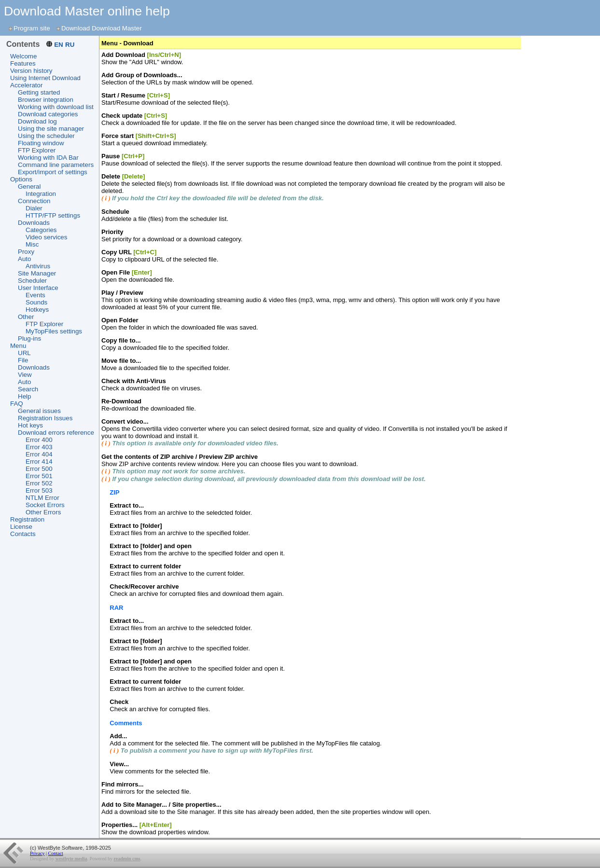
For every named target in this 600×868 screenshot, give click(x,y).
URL (24, 353)
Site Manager (37, 273)
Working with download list (56, 107)
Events (35, 295)
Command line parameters (56, 165)
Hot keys (30, 425)
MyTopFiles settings (54, 331)
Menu (18, 346)
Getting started (39, 92)
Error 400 (39, 440)
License (21, 527)
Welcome (23, 56)
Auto (24, 259)
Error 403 (39, 447)
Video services (46, 237)
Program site (32, 28)
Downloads (34, 223)
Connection (34, 201)
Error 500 (39, 469)
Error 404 (39, 454)
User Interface (38, 288)
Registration (27, 519)
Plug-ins (29, 338)
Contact (56, 853)
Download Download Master (102, 28)
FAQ (17, 404)
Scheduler (32, 281)
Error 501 (39, 476)
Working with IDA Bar (48, 158)
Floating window (41, 143)
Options (21, 179)
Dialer (34, 208)
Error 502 (39, 483)
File (23, 360)
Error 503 (39, 490)
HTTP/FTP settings (53, 215)
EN (59, 45)
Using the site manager (51, 129)
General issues (39, 411)
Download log (37, 121)
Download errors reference (56, 433)
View (25, 375)
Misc (32, 244)
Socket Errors (45, 505)
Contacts (23, 534)
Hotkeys (37, 310)
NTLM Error (42, 498)
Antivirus (38, 266)
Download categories (48, 114)
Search (28, 389)
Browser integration (46, 100)
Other (26, 317)
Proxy (26, 252)
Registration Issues (45, 418)
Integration (41, 194)
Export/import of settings (53, 172)
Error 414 (39, 462)
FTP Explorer (37, 150)
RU (70, 45)
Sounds (36, 302)
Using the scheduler (46, 136)
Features (23, 63)
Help (24, 396)
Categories (41, 230)
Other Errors (43, 512)
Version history (31, 71)
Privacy (37, 853)
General (29, 186)
